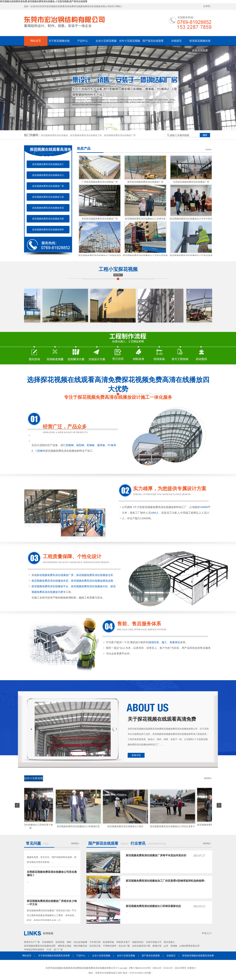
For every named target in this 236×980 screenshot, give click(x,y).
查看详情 (136, 755)
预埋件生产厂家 (32, 942)
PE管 (49, 950)
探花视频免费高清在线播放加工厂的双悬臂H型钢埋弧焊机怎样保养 (165, 881)
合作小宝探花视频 (130, 41)
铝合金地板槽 (80, 942)
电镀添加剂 (138, 942)
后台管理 (180, 968)
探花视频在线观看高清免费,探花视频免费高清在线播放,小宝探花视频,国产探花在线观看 (44, 2)
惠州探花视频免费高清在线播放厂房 (145, 183)
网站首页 (36, 41)
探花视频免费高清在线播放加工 (48, 164)
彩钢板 (174, 946)
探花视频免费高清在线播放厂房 (120, 135)
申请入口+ (207, 933)
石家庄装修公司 (154, 942)
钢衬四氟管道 (80, 946)
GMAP (168, 968)
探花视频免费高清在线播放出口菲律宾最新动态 (153, 906)
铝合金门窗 (124, 946)
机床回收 (60, 942)
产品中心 (83, 41)
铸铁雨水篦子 (123, 942)
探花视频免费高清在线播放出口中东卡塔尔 (191, 220)
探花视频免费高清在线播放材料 (48, 230)
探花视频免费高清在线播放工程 (86, 135)
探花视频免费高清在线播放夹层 (48, 208)
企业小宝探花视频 (106, 41)
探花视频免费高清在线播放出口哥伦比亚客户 (174, 826)
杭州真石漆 (95, 946)
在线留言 (176, 41)
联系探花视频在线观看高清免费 (200, 43)
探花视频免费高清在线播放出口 (48, 175)
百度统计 (192, 968)
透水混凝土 (169, 942)
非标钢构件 (48, 942)
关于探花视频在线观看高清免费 (59, 43)
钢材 (69, 942)
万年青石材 (95, 942)
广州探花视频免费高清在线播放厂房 (100, 183)
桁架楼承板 (109, 942)
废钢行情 (157, 946)
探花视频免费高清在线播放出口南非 (127, 826)
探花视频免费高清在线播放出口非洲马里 (145, 220)
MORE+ (209, 150)
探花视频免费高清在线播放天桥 (48, 219)
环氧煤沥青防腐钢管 (34, 950)
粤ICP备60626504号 (140, 968)
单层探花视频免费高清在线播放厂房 (100, 220)
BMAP (157, 968)
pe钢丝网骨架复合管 (190, 946)
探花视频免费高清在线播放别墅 (40, 946)
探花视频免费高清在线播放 (54, 135)
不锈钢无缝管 (110, 946)
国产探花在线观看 (153, 41)
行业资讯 (138, 843)
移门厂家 (58, 950)
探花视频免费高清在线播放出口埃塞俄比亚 (79, 826)
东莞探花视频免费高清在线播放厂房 (191, 183)
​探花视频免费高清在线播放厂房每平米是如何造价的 (156, 855)
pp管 (166, 946)
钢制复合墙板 (65, 946)
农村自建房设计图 (141, 946)
